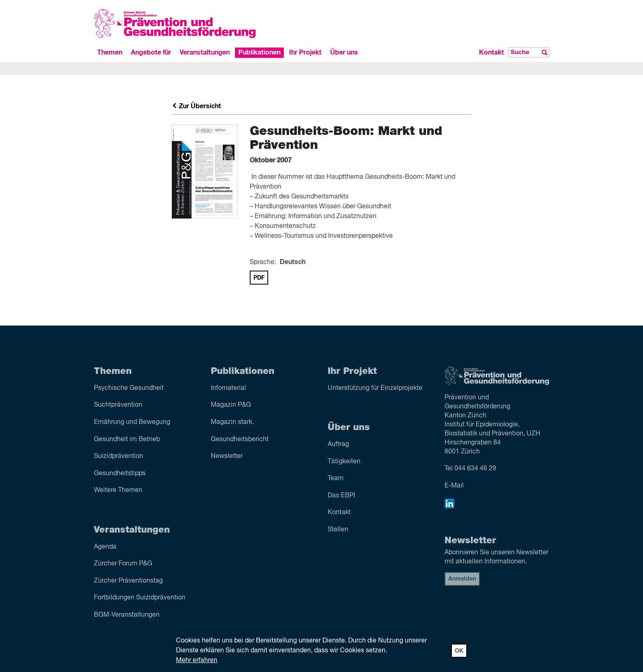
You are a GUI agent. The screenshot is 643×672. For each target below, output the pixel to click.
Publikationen (259, 52)
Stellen (338, 530)
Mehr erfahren (197, 661)
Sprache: (263, 262)
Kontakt (491, 52)
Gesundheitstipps (120, 474)
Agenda (105, 547)
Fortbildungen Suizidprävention (140, 598)
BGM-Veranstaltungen (127, 615)
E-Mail (454, 486)
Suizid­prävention (119, 456)
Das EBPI (341, 496)
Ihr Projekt (305, 52)
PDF (259, 278)
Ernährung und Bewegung (132, 422)
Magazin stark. (232, 422)
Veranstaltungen (205, 52)
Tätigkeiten (344, 462)
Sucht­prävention (118, 405)
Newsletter (227, 456)
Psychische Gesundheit (129, 388)
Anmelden (462, 579)
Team (336, 478)
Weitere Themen (118, 490)
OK (459, 651)
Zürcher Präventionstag (128, 581)
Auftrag (338, 444)
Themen (110, 52)
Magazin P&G (231, 405)
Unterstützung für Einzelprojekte (375, 388)
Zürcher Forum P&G (123, 564)
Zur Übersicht (196, 106)
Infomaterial (228, 388)
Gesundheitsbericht (240, 440)
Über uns (344, 52)
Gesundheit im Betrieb (127, 440)
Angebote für (151, 52)
